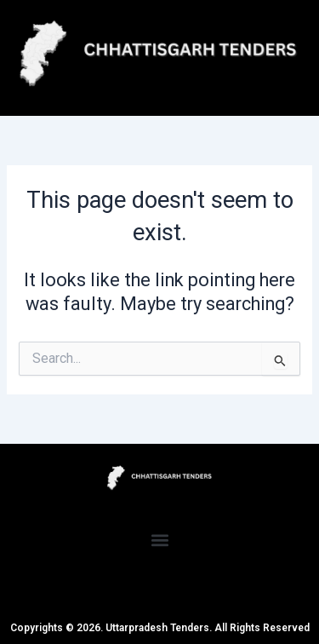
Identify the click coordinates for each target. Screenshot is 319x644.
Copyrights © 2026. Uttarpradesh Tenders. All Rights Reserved (160, 628)
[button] (159, 540)
